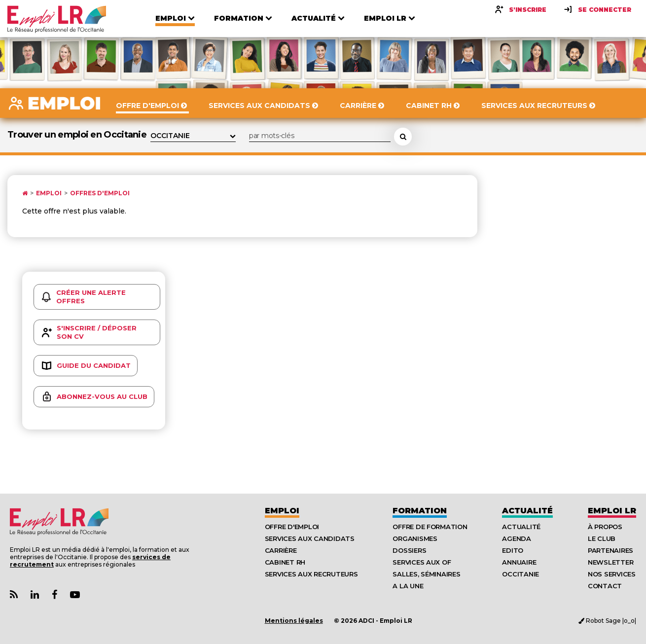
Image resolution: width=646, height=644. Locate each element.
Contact (605, 586)
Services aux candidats (310, 538)
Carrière (281, 550)
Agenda (516, 538)
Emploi (49, 193)
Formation (420, 511)
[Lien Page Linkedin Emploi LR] (35, 595)
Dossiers (409, 550)
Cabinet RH (285, 562)
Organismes (415, 538)
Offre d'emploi (292, 527)
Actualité (527, 511)
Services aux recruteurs (311, 574)
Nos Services (612, 574)
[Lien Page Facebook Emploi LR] (54, 595)
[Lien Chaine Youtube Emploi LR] (75, 595)
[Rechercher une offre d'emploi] (403, 137)
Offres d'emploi (100, 193)
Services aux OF (422, 562)
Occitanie (520, 574)
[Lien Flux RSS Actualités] (14, 595)
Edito (513, 550)
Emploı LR (612, 511)
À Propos (605, 527)
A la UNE (408, 586)
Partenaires (610, 550)
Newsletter (610, 562)
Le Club (602, 538)
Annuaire (519, 562)
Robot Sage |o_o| (607, 621)
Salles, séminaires (426, 574)
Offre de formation (430, 527)
